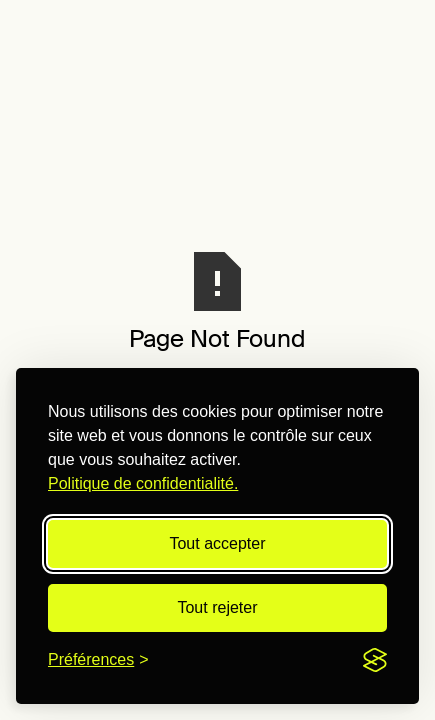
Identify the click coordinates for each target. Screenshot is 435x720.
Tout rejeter (217, 607)
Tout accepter (217, 543)
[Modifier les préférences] (98, 660)
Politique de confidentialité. (143, 483)
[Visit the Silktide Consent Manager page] (375, 660)
